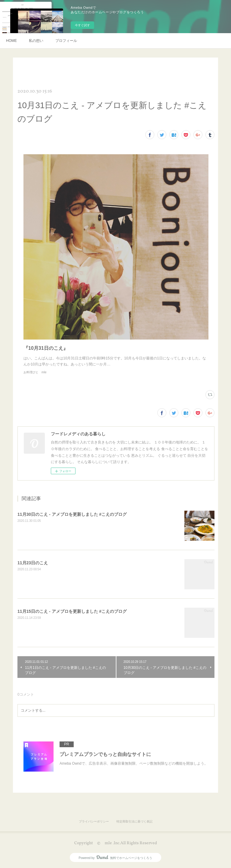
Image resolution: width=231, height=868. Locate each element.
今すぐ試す (82, 25)
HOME (11, 41)
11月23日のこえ (33, 563)
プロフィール (66, 41)
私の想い (36, 41)
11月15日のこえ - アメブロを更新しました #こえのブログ (72, 611)
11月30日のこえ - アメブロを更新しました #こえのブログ (72, 514)
